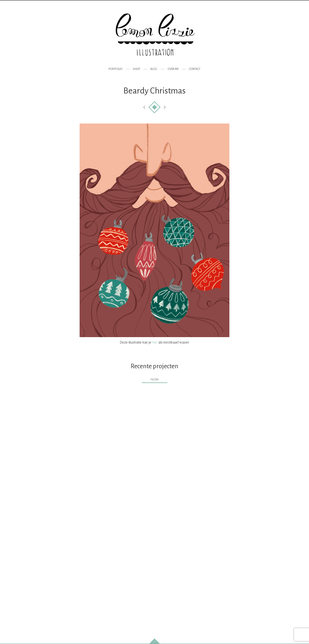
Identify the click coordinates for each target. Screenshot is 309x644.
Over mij (173, 69)
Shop (136, 69)
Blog (154, 69)
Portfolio (116, 69)
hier (155, 342)
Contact (195, 69)
